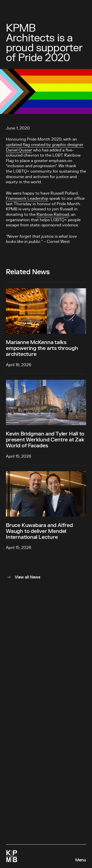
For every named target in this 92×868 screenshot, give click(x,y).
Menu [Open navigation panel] (81, 860)
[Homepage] (12, 856)
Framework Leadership (27, 199)
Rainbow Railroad (53, 215)
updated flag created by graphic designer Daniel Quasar (45, 147)
